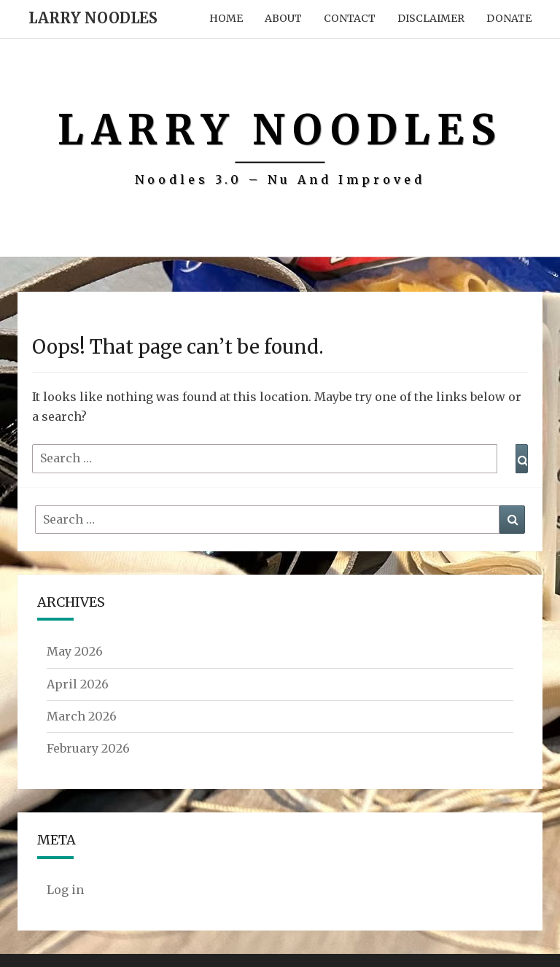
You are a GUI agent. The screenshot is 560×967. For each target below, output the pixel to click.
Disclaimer (431, 18)
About (283, 18)
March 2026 (82, 716)
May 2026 (75, 651)
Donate (509, 18)
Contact (350, 18)
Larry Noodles (93, 18)
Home (226, 18)
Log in (65, 890)
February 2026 (88, 748)
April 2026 (78, 684)
